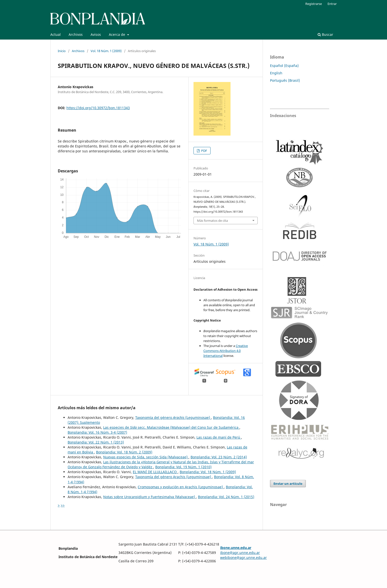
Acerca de (117, 34)
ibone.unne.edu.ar (236, 548)
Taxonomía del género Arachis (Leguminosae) (174, 477)
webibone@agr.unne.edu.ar (243, 558)
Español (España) (284, 66)
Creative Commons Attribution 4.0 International (226, 351)
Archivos (76, 34)
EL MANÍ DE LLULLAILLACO (155, 472)
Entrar (332, 4)
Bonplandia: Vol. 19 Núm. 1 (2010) (183, 467)
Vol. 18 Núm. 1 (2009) (106, 51)
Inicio (62, 51)
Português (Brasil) (285, 80)
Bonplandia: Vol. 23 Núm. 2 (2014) (219, 457)
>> (63, 505)
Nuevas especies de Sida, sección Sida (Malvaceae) (146, 457)
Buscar (325, 34)
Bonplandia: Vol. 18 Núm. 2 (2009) (124, 452)
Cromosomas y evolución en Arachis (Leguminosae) (181, 487)
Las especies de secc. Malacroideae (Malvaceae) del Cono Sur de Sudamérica (171, 427)
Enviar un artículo (288, 484)
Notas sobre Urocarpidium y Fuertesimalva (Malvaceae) (150, 497)
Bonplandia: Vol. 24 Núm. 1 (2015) (226, 497)
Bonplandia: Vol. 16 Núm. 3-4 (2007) (97, 432)
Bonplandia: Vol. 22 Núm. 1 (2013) (96, 442)
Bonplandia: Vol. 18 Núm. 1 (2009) (208, 472)
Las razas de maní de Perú (219, 437)
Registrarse (314, 4)
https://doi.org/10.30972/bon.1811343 (98, 108)
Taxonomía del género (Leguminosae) (173, 417)
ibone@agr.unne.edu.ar (240, 553)
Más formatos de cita (212, 221)
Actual (56, 34)
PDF (204, 151)
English (276, 73)
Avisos (96, 34)
